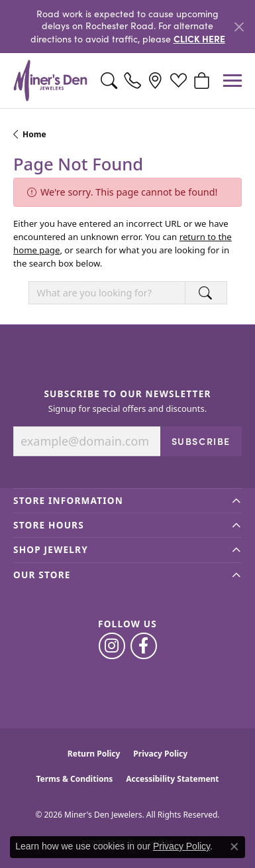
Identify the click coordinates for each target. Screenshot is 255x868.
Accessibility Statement (172, 779)
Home (34, 134)
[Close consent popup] (234, 847)
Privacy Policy (160, 754)
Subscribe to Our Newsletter (127, 394)
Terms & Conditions (74, 779)
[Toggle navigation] (232, 81)
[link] (132, 81)
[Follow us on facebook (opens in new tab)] (144, 646)
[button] (109, 81)
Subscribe (201, 441)
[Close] (239, 27)
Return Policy (94, 754)
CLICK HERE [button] (199, 38)
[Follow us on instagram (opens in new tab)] (112, 646)
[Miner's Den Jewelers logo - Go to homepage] (50, 81)
